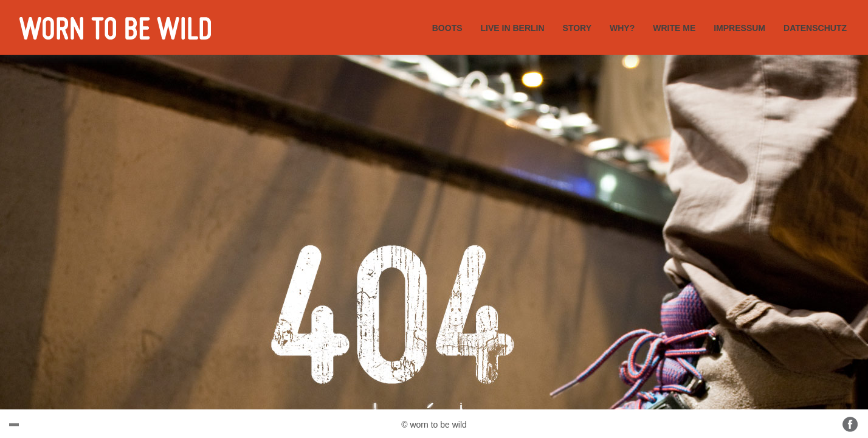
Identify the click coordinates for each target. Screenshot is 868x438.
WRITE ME (674, 28)
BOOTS (447, 28)
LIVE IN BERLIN (513, 28)
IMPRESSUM (739, 28)
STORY (577, 28)
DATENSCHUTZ (815, 28)
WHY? (622, 28)
